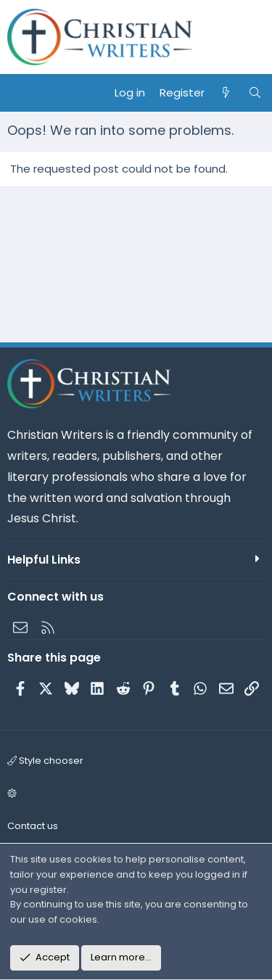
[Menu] (19, 93)
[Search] (255, 93)
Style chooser (45, 761)
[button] (134, 794)
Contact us (33, 826)
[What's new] (226, 93)
